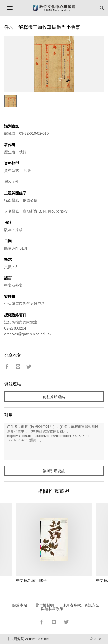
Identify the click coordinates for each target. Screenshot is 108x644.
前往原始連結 (54, 397)
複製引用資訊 (54, 471)
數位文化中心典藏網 (54, 8)
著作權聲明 (45, 605)
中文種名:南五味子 (31, 580)
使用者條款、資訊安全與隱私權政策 (70, 607)
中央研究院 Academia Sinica (29, 639)
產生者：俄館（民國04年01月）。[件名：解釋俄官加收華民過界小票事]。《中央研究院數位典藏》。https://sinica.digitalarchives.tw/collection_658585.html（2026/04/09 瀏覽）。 (54, 441)
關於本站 (20, 605)
